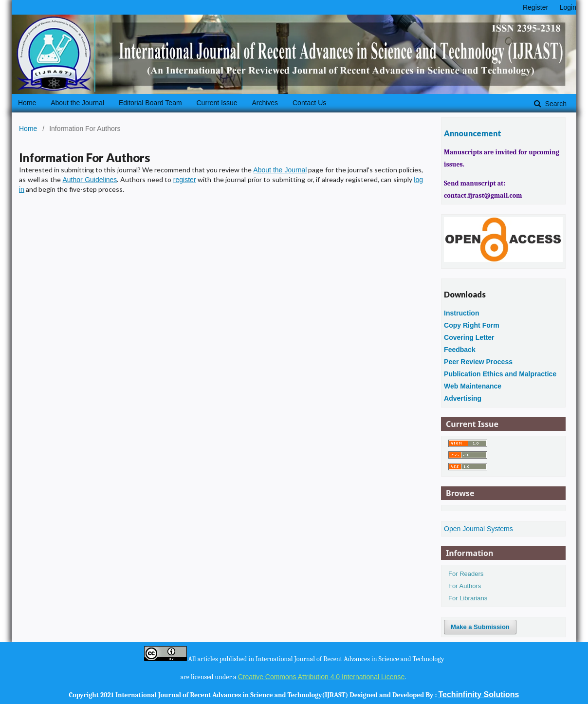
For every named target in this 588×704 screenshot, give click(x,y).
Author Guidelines (90, 180)
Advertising (463, 398)
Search (555, 104)
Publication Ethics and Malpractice (500, 374)
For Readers (466, 574)
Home (27, 103)
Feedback (460, 350)
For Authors (465, 586)
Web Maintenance (473, 386)
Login (568, 7)
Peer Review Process (478, 362)
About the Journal (77, 103)
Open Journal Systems (478, 529)
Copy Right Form (472, 325)
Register (535, 7)
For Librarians (468, 598)
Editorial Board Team (150, 103)
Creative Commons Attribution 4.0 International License (321, 677)
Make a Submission (480, 627)
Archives (265, 103)
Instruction (461, 313)
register (185, 180)
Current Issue (217, 103)
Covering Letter (469, 337)
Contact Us (309, 103)
